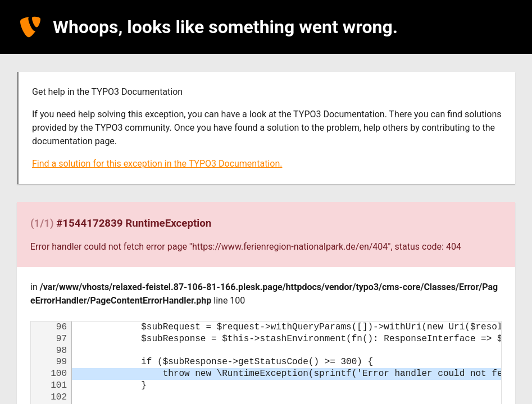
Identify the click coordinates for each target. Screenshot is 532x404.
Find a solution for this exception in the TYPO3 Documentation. (157, 164)
